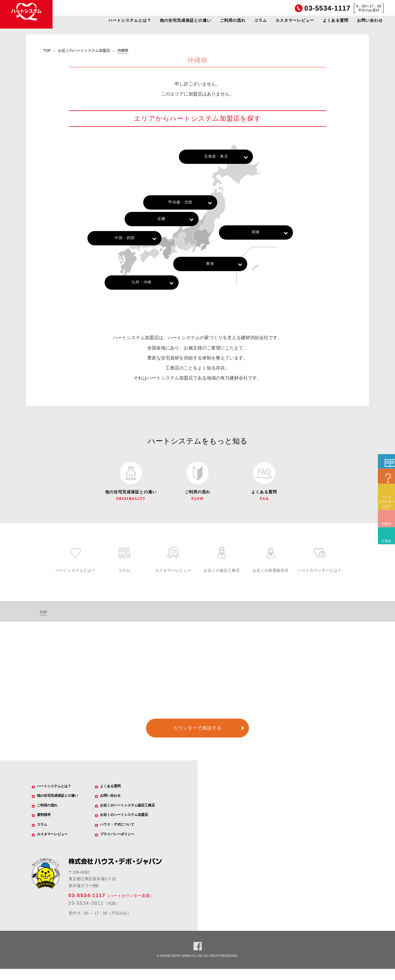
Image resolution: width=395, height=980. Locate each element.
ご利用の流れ (233, 20)
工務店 (385, 579)
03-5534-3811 (86, 914)
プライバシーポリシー (122, 844)
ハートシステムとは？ (130, 20)
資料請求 (47, 823)
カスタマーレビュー (295, 20)
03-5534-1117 (87, 906)
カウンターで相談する (197, 733)
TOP (47, 50)
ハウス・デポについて (122, 834)
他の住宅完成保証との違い (185, 20)
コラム (261, 20)
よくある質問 (336, 20)
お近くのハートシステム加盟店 (84, 50)
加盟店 (385, 562)
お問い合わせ (370, 20)
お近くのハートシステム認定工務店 (134, 813)
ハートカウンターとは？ (387, 544)
